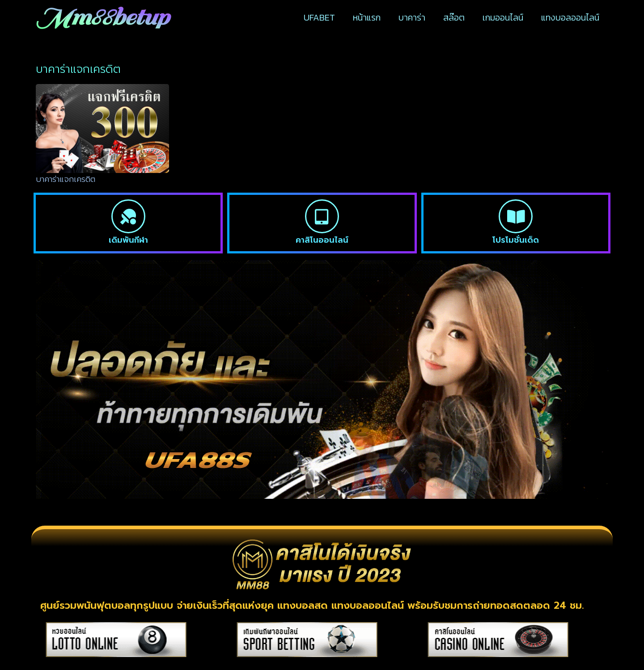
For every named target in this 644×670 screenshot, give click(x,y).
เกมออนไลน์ (503, 17)
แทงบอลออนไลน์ (570, 17)
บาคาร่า (412, 17)
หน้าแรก (367, 17)
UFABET (319, 17)
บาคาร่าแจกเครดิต (66, 179)
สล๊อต (454, 17)
